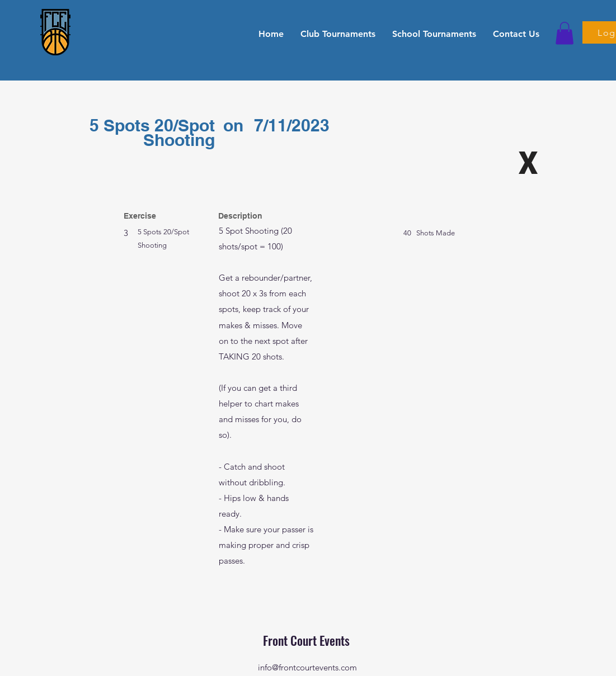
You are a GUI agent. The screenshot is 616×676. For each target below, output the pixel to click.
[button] (338, 34)
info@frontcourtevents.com (307, 667)
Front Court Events (308, 640)
